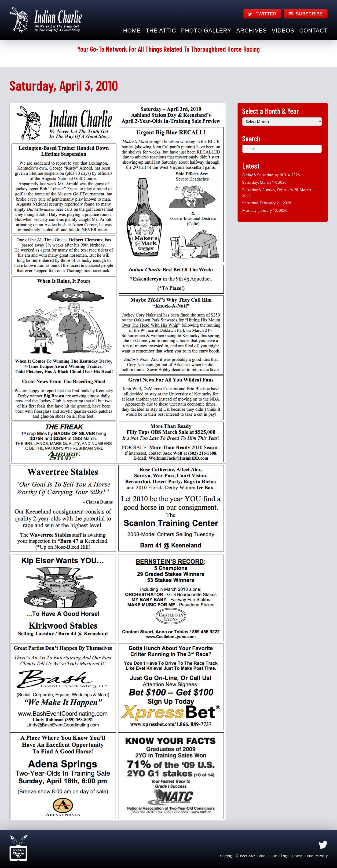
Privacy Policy (317, 856)
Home (132, 31)
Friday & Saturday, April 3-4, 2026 (271, 175)
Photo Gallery (206, 31)
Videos (283, 31)
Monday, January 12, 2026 (265, 210)
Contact (313, 31)
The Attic (161, 31)
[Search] (282, 149)
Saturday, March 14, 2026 (264, 182)
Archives (251, 31)
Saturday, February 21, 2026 (267, 203)
